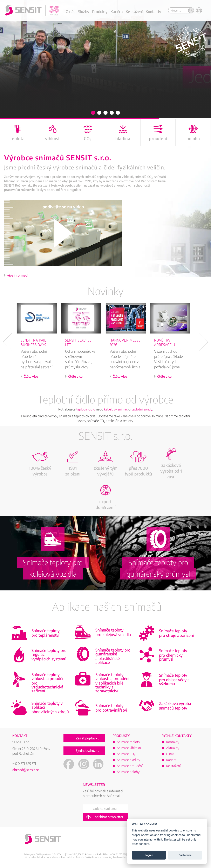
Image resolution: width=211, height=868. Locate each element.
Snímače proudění (130, 766)
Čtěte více (31, 376)
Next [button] (203, 342)
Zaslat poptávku (88, 738)
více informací (17, 275)
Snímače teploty (128, 742)
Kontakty (153, 11)
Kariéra (117, 11)
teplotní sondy (142, 409)
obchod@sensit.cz (26, 770)
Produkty (100, 11)
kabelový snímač (116, 409)
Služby (84, 11)
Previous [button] (8, 342)
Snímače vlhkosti (129, 748)
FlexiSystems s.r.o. (93, 857)
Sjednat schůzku (87, 751)
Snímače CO (126, 754)
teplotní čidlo (86, 409)
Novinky (105, 291)
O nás (70, 11)
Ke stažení (134, 11)
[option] (39, 346)
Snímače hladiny (129, 760)
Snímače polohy (128, 772)
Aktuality (173, 748)
